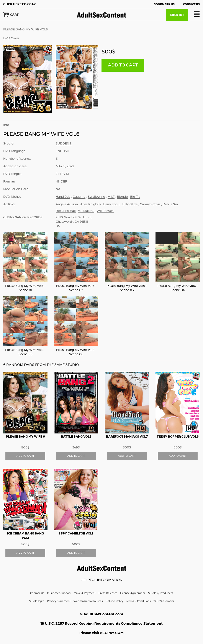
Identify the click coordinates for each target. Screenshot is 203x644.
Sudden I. (64, 144)
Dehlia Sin (170, 204)
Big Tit (135, 197)
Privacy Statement (59, 601)
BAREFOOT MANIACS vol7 (127, 437)
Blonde (122, 197)
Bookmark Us (164, 4)
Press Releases (108, 593)
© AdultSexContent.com (102, 614)
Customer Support (59, 593)
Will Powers (105, 211)
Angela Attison (67, 204)
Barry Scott (112, 204)
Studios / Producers (161, 593)
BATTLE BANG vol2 (76, 437)
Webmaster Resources (88, 601)
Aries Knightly (91, 204)
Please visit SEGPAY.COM (101, 633)
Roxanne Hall (66, 211)
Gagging (79, 197)
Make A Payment (85, 593)
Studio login (37, 601)
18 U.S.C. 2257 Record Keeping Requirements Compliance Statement (102, 624)
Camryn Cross (150, 204)
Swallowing (97, 197)
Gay (20, 4)
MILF (111, 197)
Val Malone (86, 211)
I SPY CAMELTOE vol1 (76, 534)
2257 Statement (164, 601)
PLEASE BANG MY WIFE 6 (25, 437)
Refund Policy (114, 601)
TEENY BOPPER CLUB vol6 (178, 437)
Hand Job (63, 197)
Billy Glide (130, 204)
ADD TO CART (123, 65)
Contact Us (191, 4)
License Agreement (133, 593)
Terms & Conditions (138, 601)
